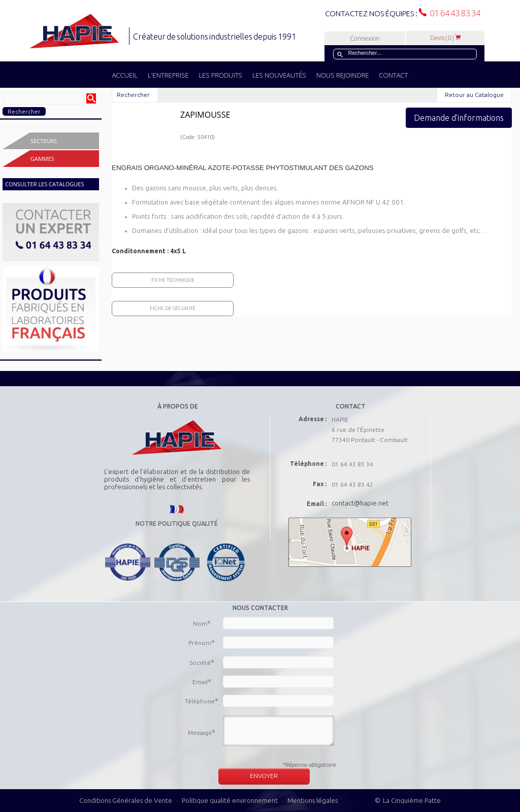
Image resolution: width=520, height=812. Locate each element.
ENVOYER (264, 776)
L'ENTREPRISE (168, 75)
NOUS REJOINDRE (343, 75)
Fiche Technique (173, 280)
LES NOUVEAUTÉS (279, 75)
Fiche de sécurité (173, 308)
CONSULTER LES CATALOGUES (44, 184)
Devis (446, 38)
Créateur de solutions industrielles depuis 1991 (216, 37)
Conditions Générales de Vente (126, 800)
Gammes (42, 159)
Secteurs (44, 141)
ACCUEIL (125, 75)
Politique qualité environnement (231, 800)
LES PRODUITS (220, 75)
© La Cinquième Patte (408, 800)
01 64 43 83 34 (453, 13)
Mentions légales (313, 800)
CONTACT (393, 75)
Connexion (365, 38)
